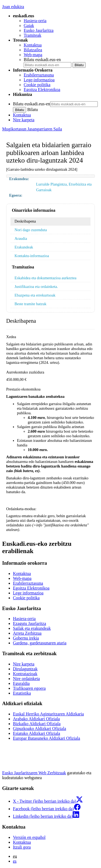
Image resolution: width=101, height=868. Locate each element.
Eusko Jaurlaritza (39, 30)
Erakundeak (24, 247)
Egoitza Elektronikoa (42, 90)
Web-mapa (33, 55)
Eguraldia (21, 683)
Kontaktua (33, 45)
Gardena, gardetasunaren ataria (40, 643)
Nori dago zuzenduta (31, 230)
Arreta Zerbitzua (27, 633)
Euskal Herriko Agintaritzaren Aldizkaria (48, 714)
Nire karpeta (24, 120)
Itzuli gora (22, 847)
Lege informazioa (28, 593)
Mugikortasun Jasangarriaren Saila (32, 129)
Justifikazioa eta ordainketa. (36, 287)
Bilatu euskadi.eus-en (42, 60)
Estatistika (22, 693)
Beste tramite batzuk (30, 304)
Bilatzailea (33, 50)
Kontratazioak (25, 674)
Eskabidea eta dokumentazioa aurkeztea (46, 278)
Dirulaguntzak (25, 669)
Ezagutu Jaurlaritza (29, 623)
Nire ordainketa (26, 679)
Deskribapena (25, 221)
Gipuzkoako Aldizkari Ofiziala (39, 729)
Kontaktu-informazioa (32, 256)
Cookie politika (37, 85)
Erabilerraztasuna (39, 75)
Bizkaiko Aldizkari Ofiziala (37, 724)
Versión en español (29, 837)
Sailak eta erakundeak (32, 628)
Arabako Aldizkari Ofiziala (36, 719)
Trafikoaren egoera (29, 688)
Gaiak (29, 26)
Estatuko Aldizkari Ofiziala (36, 733)
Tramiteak (32, 35)
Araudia (21, 238)
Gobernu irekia (26, 638)
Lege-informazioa (39, 80)
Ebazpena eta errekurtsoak (35, 295)
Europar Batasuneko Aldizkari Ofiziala (46, 738)
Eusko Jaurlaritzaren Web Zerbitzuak (34, 773)
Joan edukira (13, 7)
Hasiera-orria (35, 21)
